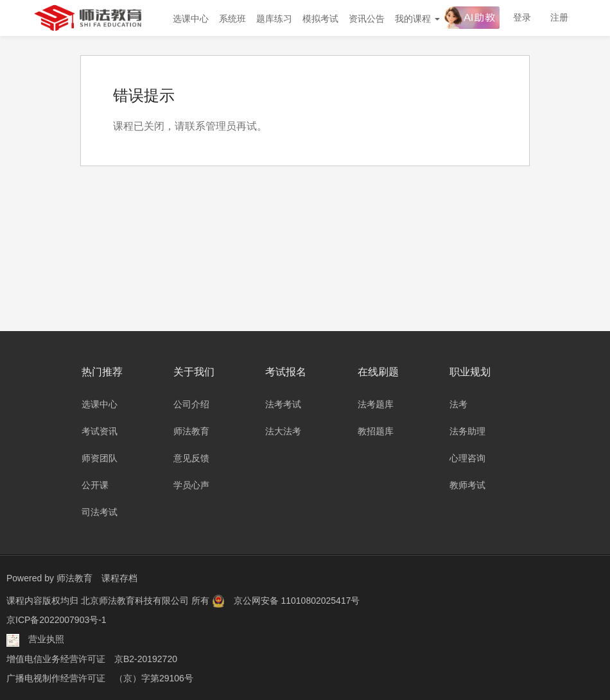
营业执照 (46, 639)
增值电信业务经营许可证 (56, 658)
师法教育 (191, 431)
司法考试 (100, 512)
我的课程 (417, 19)
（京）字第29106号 (154, 678)
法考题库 (376, 404)
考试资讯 (100, 431)
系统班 (232, 19)
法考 (458, 404)
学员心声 (191, 485)
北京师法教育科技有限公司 (136, 601)
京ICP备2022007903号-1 (57, 620)
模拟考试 (320, 19)
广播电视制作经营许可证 (56, 678)
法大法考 (283, 431)
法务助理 (467, 431)
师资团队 (100, 458)
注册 (559, 17)
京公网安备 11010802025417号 (297, 601)
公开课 (95, 485)
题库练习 (274, 19)
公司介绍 (191, 404)
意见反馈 (191, 458)
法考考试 (283, 404)
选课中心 (191, 19)
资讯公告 (367, 19)
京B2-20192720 (146, 658)
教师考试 (467, 485)
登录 (522, 17)
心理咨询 (467, 458)
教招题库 (376, 431)
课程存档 (119, 578)
